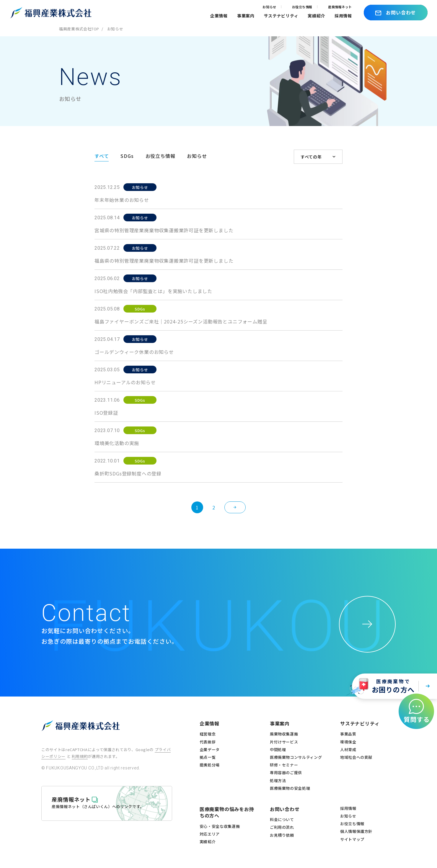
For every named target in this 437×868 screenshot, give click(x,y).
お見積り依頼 (282, 835)
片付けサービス (284, 742)
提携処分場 (210, 765)
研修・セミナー (284, 765)
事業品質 (348, 734)
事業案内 (246, 16)
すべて (102, 156)
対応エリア (210, 834)
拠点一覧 (208, 757)
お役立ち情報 (302, 7)
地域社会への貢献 (356, 757)
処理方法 (278, 781)
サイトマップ (352, 839)
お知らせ (269, 7)
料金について (282, 820)
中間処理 (278, 750)
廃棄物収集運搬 (284, 734)
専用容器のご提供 (286, 773)
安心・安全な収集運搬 (220, 826)
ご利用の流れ (282, 827)
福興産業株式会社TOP (79, 29)
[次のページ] (235, 507)
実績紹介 (316, 16)
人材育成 (348, 750)
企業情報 (219, 16)
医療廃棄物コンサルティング (296, 757)
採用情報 (343, 16)
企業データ (210, 750)
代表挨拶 (208, 742)
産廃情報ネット (340, 7)
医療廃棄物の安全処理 (290, 788)
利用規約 (80, 756)
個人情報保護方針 (356, 831)
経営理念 (208, 734)
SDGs (127, 156)
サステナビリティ (281, 16)
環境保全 (348, 742)
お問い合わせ (285, 809)
